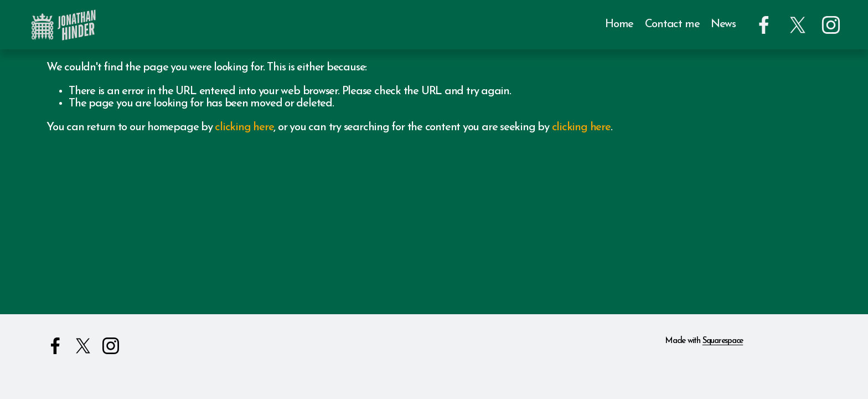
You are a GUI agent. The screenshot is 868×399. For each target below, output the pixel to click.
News (723, 24)
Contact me (672, 24)
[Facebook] (764, 25)
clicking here (244, 127)
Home (619, 24)
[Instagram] (831, 25)
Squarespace (723, 341)
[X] (798, 25)
